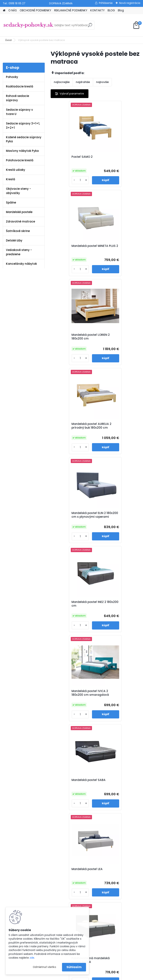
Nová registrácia (130, 3)
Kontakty (52, 805)
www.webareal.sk (87, 976)
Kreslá (11, 179)
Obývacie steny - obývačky (18, 191)
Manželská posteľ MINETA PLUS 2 (112, 159)
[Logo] (28, 25)
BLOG (111, 10)
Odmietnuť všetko (44, 967)
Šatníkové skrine (18, 231)
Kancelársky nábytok (21, 264)
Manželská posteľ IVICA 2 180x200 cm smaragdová (73, 434)
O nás (50, 781)
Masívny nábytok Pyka (22, 151)
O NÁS (13, 10)
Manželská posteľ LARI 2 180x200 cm (72, 613)
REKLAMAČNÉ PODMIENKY (71, 10)
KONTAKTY (97, 10)
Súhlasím (74, 967)
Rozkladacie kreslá (20, 86)
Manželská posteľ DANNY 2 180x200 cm (95, 702)
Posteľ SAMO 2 (65, 157)
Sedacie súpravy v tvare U (19, 112)
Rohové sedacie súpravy (18, 98)
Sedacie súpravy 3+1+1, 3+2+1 (23, 126)
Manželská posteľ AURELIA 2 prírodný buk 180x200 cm (116, 250)
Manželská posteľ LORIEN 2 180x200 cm (73, 249)
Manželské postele (19, 212)
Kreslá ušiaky (16, 170)
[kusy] (61, 180)
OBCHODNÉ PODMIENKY (35, 10)
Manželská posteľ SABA (116, 431)
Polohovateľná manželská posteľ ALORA (117, 524)
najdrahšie (83, 82)
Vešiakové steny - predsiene (19, 252)
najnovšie (102, 82)
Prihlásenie (106, 3)
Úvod (8, 40)
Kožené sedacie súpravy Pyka (24, 139)
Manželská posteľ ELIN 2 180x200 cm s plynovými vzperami (72, 342)
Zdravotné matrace (20, 221)
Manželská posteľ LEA (70, 523)
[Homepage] (4, 11)
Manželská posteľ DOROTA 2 (112, 613)
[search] (90, 27)
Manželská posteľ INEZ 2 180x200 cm (117, 341)
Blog (121, 10)
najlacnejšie (62, 82)
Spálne (11, 202)
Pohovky (12, 77)
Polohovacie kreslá (20, 160)
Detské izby (14, 240)
